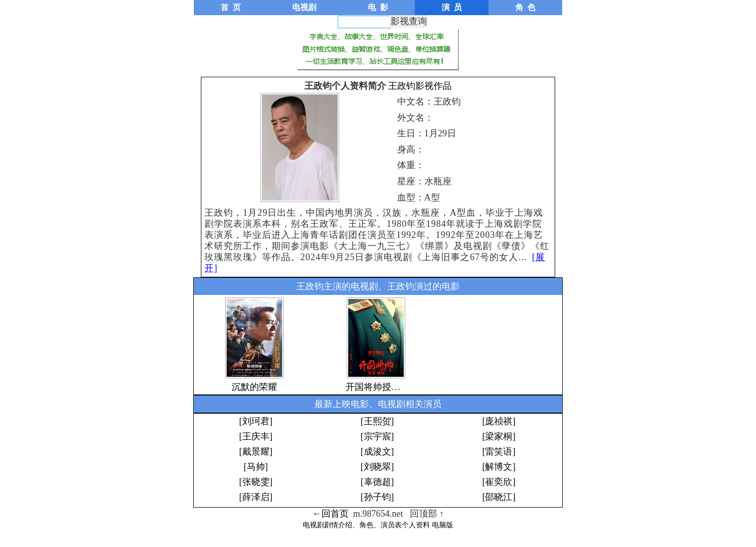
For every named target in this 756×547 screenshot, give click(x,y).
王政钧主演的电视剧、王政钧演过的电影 (378, 286)
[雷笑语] (499, 452)
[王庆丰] (256, 436)
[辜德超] (377, 482)
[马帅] (256, 467)
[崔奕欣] (499, 482)
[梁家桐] (499, 436)
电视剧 (304, 7)
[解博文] (499, 467)
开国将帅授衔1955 (382, 387)
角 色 (525, 7)
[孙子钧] (377, 497)
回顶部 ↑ (427, 514)
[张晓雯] (256, 482)
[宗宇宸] (377, 436)
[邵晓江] (499, 497)
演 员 (452, 7)
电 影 (378, 7)
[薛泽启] (256, 497)
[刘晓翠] (377, 467)
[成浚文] (377, 452)
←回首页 (331, 514)
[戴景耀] (256, 452)
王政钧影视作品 (420, 86)
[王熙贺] (377, 421)
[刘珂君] (256, 421)
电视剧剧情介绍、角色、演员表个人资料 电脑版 (378, 525)
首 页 (231, 7)
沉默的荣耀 (254, 387)
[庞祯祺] (499, 421)
